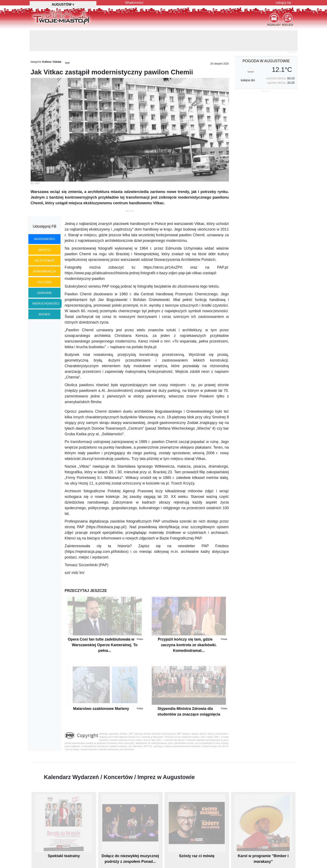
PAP (67, 63)
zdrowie (45, 293)
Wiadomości (134, 3)
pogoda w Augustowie (266, 61)
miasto (45, 250)
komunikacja (44, 271)
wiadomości (44, 239)
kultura (45, 282)
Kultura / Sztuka (52, 62)
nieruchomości (46, 303)
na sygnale (45, 260)
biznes (44, 314)
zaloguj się (283, 3)
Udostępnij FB (45, 226)
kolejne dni (248, 80)
